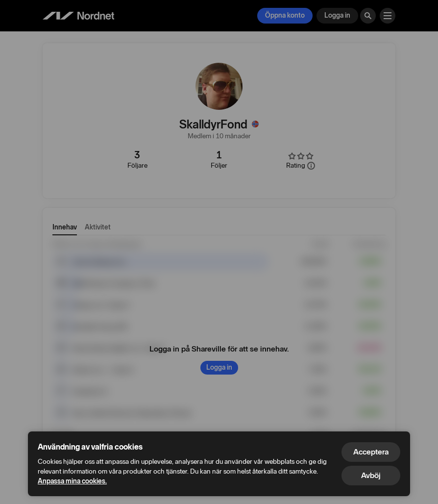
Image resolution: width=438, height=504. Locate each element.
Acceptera (371, 452)
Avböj (371, 475)
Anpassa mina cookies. (72, 481)
